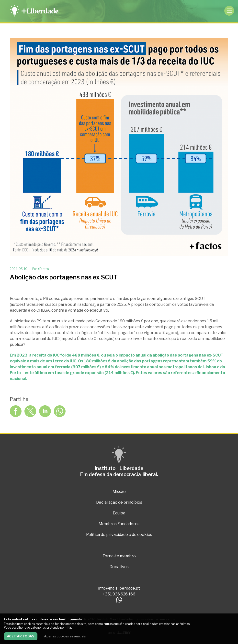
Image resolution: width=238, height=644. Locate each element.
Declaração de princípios (119, 502)
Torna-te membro (119, 556)
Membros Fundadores (119, 524)
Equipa (119, 513)
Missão (119, 492)
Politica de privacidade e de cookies (119, 535)
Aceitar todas (21, 636)
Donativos (119, 567)
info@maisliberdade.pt (119, 588)
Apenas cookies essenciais (65, 636)
